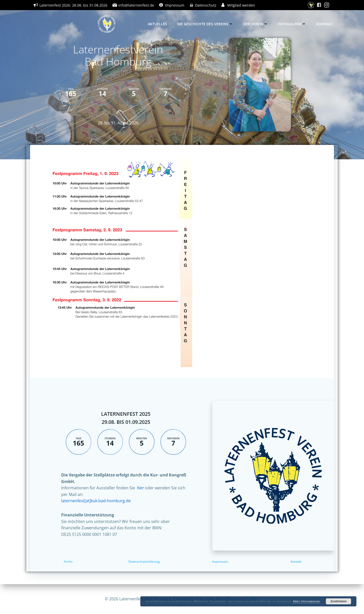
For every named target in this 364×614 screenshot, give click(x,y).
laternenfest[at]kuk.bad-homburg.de (96, 501)
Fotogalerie (292, 24)
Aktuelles (157, 24)
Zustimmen (338, 601)
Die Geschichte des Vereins (205, 24)
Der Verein (256, 24)
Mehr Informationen (306, 601)
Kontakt (324, 24)
